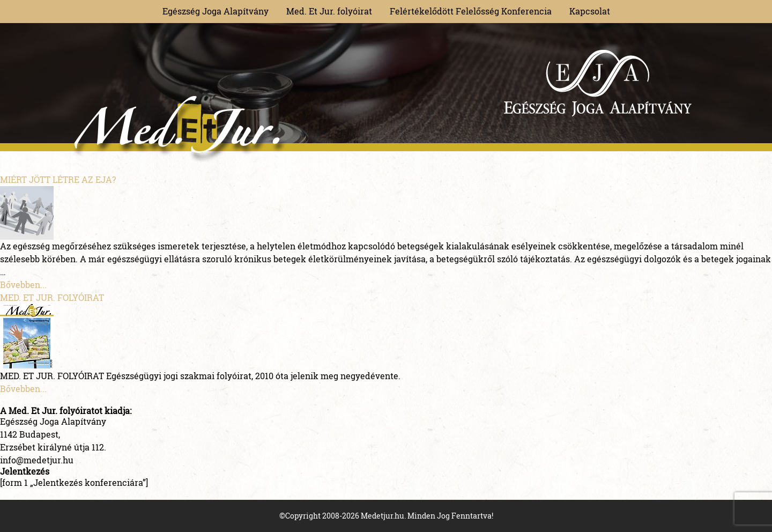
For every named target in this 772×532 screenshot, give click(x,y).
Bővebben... (23, 285)
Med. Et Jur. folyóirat (329, 11)
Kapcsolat (590, 11)
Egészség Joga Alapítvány (216, 11)
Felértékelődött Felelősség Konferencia (471, 11)
